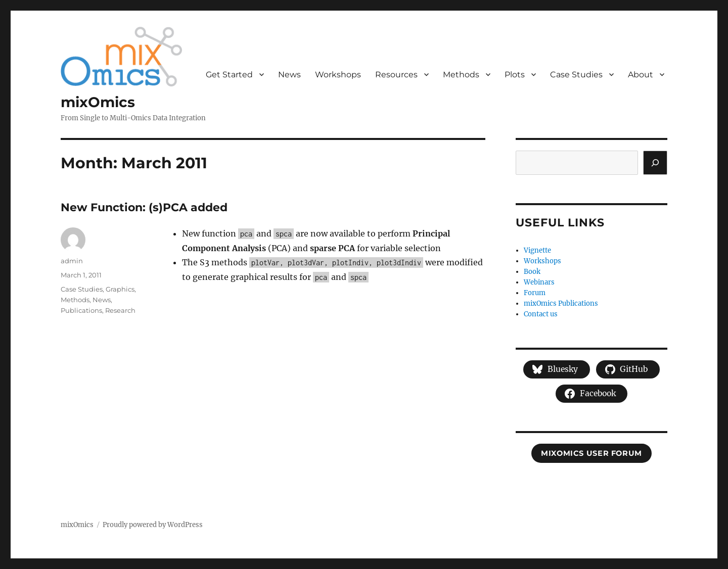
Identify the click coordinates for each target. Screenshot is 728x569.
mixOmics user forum (591, 453)
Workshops (338, 75)
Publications (81, 310)
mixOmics (98, 102)
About (641, 75)
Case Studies (576, 75)
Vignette (537, 250)
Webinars (539, 282)
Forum (535, 293)
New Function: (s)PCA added (144, 207)
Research (120, 310)
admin (72, 261)
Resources (396, 75)
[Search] (655, 163)
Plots (515, 75)
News (289, 75)
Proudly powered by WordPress (153, 525)
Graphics (120, 289)
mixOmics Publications (561, 303)
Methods (461, 75)
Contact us (541, 314)
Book (532, 272)
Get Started (229, 75)
